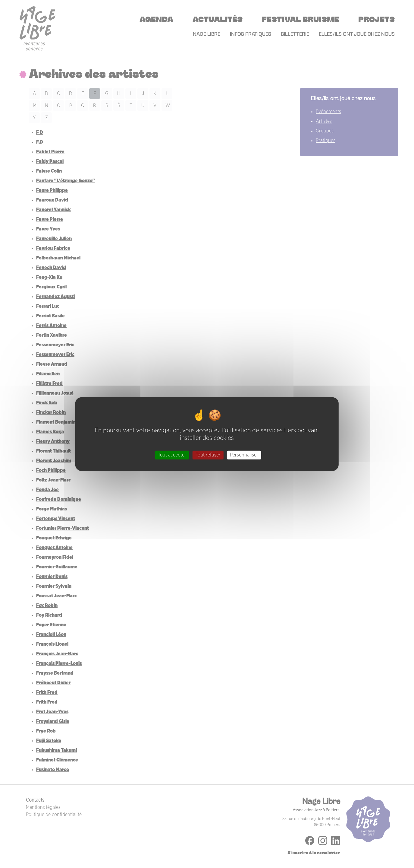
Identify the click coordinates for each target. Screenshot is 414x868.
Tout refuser (208, 455)
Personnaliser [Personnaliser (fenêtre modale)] (244, 455)
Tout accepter (172, 455)
